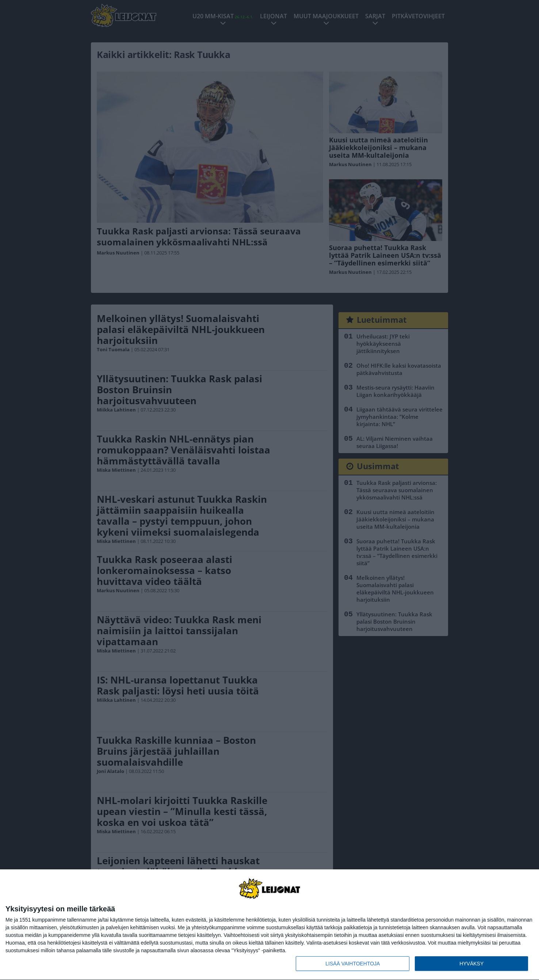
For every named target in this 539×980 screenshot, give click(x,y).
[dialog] (269, 925)
